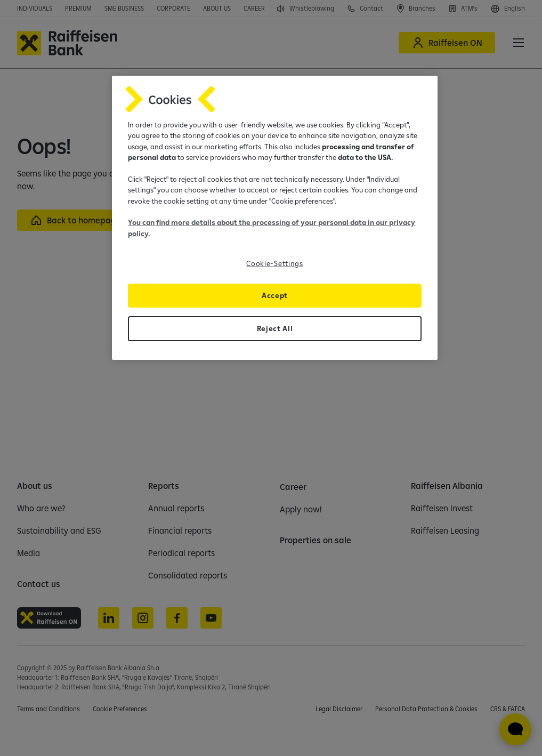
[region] (274, 218)
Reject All (275, 328)
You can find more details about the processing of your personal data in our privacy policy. (272, 228)
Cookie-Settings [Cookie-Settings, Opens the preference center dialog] (274, 263)
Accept (275, 295)
